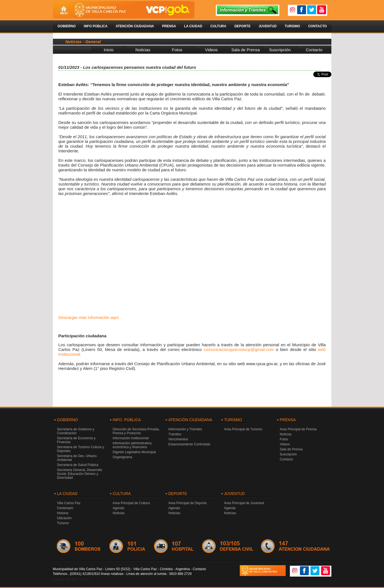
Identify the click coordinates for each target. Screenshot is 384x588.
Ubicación (64, 518)
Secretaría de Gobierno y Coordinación (76, 431)
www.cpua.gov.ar (262, 364)
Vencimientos (178, 439)
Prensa (169, 26)
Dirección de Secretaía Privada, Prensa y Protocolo (136, 431)
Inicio (108, 50)
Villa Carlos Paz (69, 503)
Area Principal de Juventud (244, 503)
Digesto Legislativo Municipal (134, 452)
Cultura (218, 26)
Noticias (143, 50)
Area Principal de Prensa (298, 429)
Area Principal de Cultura (131, 503)
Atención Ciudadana (135, 26)
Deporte (243, 26)
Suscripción (280, 50)
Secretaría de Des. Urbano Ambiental (77, 458)
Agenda (118, 508)
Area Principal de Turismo (243, 429)
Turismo (292, 26)
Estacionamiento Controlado (189, 444)
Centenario (65, 508)
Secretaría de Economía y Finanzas (76, 440)
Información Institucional (131, 438)
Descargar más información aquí (89, 317)
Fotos (177, 50)
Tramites (175, 434)
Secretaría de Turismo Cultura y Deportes (81, 449)
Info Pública (96, 26)
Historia (63, 513)
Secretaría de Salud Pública (78, 465)
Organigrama (123, 457)
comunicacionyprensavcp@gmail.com (239, 349)
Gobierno (67, 26)
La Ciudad (193, 26)
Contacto (318, 26)
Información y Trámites (185, 429)
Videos (211, 50)
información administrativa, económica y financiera (133, 445)
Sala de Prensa (246, 50)
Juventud (268, 26)
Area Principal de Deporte (188, 503)
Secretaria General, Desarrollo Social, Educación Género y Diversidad (80, 474)
